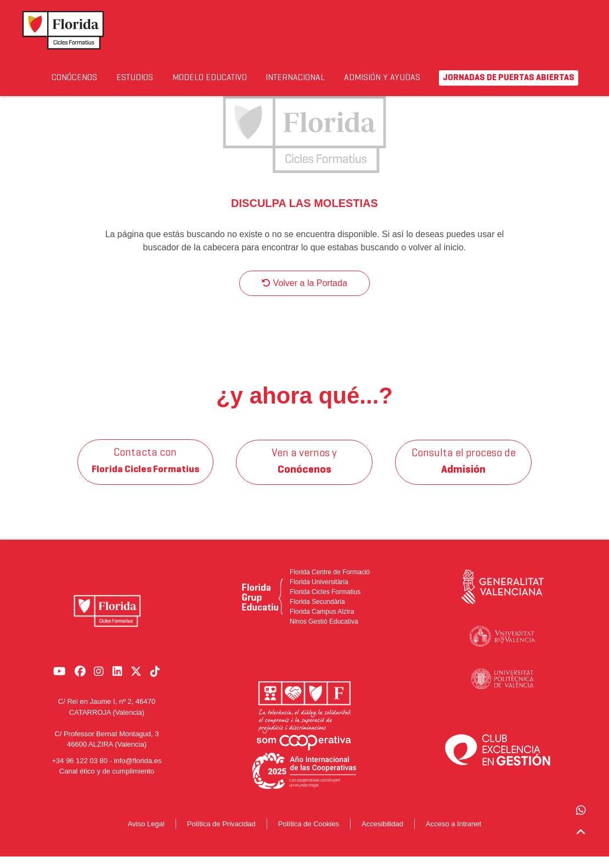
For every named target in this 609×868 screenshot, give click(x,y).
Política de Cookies (309, 835)
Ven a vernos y (305, 473)
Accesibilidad (382, 835)
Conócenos (80, 78)
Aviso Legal (146, 835)
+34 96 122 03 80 (80, 767)
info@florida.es (138, 767)
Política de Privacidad (221, 835)
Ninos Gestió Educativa (324, 632)
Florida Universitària (319, 593)
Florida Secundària (317, 613)
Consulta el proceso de (464, 473)
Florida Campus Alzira (322, 623)
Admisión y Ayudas (399, 84)
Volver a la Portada (304, 294)
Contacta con (145, 473)
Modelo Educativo (212, 84)
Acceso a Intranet (453, 835)
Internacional (319, 78)
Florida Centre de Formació (330, 583)
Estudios (147, 78)
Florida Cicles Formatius (325, 603)
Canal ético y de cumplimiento (107, 777)
